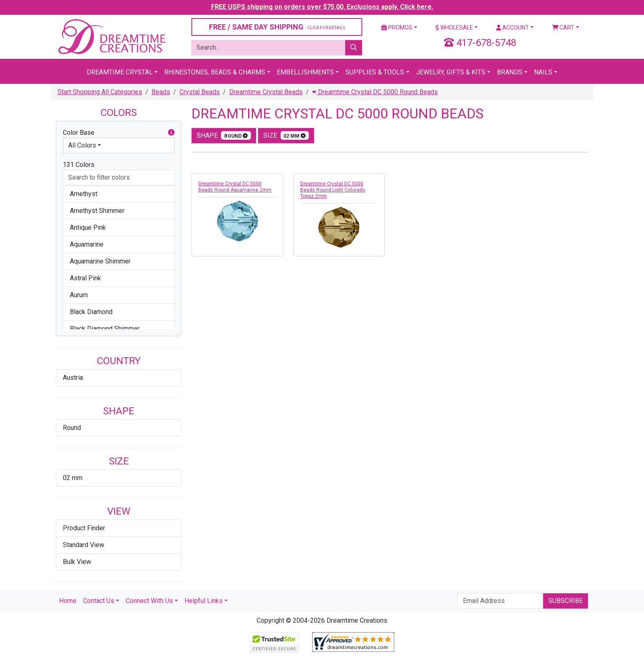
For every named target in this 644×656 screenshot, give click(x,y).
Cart (563, 28)
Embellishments (305, 72)
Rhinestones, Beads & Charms (215, 72)
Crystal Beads (200, 92)
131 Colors (79, 165)
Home (68, 601)
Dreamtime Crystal (120, 72)
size (286, 135)
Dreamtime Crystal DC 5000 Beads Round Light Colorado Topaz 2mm (333, 190)
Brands (510, 72)
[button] (171, 133)
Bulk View (77, 562)
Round (72, 428)
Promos (397, 28)
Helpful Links (204, 601)
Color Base (119, 133)
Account (513, 28)
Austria (73, 378)
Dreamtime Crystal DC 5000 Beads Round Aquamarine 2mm (235, 187)
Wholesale (454, 28)
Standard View (84, 545)
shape (224, 135)
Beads (161, 92)
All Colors (82, 145)
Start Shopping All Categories (100, 92)
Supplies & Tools (375, 72)
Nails (543, 72)
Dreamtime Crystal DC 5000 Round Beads (375, 92)
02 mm (73, 478)
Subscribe (566, 601)
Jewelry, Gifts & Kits (451, 72)
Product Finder (84, 528)
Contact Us (99, 601)
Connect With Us (149, 601)
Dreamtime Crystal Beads (266, 92)
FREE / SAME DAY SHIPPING (277, 27)
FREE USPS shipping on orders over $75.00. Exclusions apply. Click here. (322, 7)
